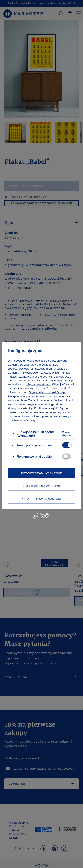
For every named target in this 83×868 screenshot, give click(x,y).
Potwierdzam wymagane (41, 499)
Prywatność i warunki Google (47, 392)
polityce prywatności (38, 384)
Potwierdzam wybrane (42, 486)
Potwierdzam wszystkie (41, 473)
